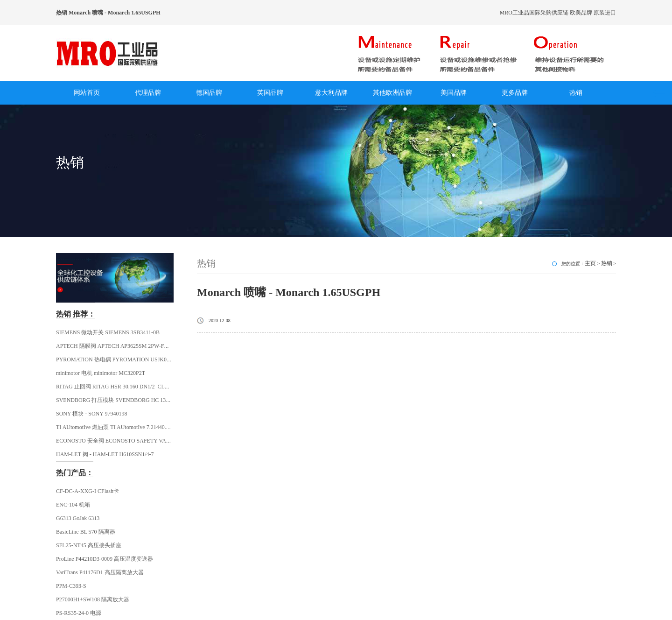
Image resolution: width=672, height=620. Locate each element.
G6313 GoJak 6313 (78, 518)
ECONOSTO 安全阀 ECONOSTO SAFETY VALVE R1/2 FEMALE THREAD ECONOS (158, 441)
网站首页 (87, 93)
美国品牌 (454, 93)
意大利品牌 (331, 93)
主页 (590, 263)
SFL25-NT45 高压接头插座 (89, 545)
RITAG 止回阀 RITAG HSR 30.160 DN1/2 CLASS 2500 (122, 387)
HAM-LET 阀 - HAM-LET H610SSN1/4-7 (105, 454)
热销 (576, 93)
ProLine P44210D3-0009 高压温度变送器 (105, 559)
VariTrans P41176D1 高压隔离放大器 (100, 572)
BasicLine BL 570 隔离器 (86, 532)
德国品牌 (209, 93)
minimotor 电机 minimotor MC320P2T (101, 373)
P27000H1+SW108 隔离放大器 (93, 599)
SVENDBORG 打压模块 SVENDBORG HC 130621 (116, 400)
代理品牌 (148, 93)
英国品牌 (270, 93)
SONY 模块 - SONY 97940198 (91, 414)
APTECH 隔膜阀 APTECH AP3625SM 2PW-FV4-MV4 (120, 346)
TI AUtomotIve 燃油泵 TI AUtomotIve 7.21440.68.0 (116, 427)
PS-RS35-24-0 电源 (79, 613)
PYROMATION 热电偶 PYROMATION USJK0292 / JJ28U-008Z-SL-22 (140, 359)
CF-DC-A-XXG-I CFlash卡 (87, 491)
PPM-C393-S (71, 586)
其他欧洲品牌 (392, 93)
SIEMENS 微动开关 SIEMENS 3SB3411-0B (108, 332)
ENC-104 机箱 (73, 505)
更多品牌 (515, 93)
